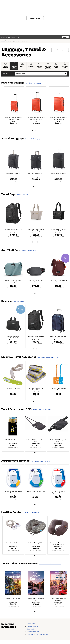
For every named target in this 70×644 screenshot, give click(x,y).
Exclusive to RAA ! (35, 18)
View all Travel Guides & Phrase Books (50, 568)
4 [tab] (38, 132)
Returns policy (31, 628)
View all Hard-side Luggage (33, 85)
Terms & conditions (33, 631)
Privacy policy (31, 633)
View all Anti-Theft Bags (29, 253)
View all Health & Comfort (32, 516)
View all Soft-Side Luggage (33, 141)
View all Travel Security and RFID (43, 413)
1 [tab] (32, 132)
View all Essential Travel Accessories (48, 360)
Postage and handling (33, 636)
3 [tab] (36, 132)
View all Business (19, 304)
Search (65, 37)
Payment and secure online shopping (38, 639)
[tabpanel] (14, 109)
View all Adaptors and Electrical (41, 465)
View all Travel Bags (23, 197)
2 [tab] (34, 132)
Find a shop (60, 50)
